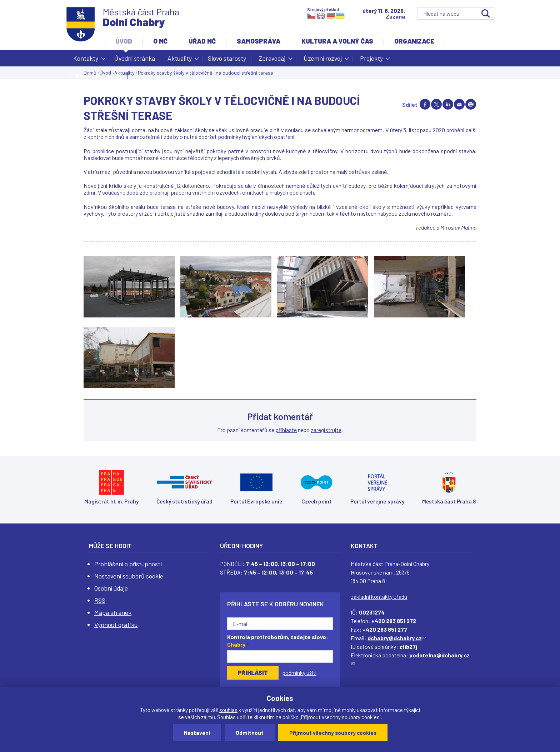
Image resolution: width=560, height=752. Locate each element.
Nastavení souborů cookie (129, 576)
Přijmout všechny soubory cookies (333, 733)
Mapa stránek (113, 612)
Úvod (124, 41)
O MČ (160, 41)
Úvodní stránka (135, 58)
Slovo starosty (227, 58)
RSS (100, 600)
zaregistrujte (326, 430)
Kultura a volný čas (337, 41)
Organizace (414, 41)
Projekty (371, 60)
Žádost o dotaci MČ (97, 75)
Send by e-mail (459, 104)
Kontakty (86, 60)
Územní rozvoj (323, 60)
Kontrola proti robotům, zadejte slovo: (278, 641)
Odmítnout (250, 733)
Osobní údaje (111, 588)
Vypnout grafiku (116, 625)
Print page (471, 104)
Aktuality (180, 60)
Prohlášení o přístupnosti (128, 564)
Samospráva (259, 41)
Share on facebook (425, 104)
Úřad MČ (202, 41)
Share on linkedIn (448, 104)
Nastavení (197, 733)
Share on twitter (436, 104)
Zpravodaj (272, 60)
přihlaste (286, 430)
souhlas (228, 710)
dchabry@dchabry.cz (397, 638)
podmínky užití (299, 673)
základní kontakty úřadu (379, 596)
